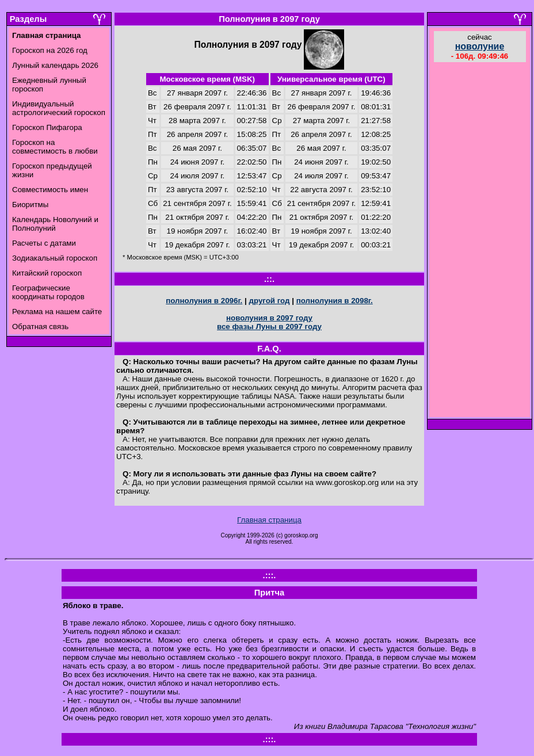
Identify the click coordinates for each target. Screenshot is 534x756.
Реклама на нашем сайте (57, 312)
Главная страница (269, 520)
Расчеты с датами (44, 243)
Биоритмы (30, 205)
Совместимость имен (50, 190)
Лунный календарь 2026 (55, 65)
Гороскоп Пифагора (47, 127)
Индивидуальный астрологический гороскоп (59, 108)
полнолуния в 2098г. (335, 301)
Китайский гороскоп (47, 273)
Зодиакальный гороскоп (55, 258)
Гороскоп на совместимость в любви (55, 147)
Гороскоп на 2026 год (50, 50)
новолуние (480, 46)
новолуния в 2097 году (269, 318)
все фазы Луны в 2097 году (269, 327)
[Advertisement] (480, 241)
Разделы (28, 19)
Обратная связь (40, 327)
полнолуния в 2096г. (204, 301)
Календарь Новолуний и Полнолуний (55, 224)
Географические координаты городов (48, 292)
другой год (269, 301)
